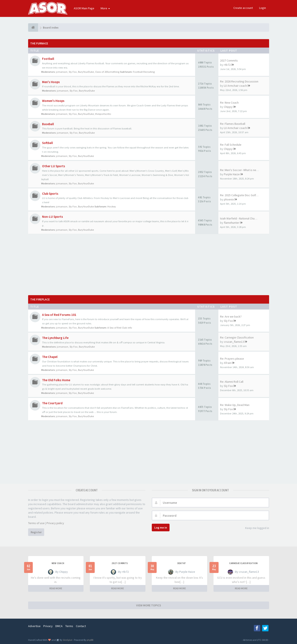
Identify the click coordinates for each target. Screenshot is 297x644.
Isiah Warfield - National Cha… (239, 218)
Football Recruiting (144, 72)
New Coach (58, 563)
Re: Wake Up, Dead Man (235, 405)
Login (263, 8)
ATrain (228, 363)
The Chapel (50, 357)
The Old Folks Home (56, 380)
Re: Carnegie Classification (237, 337)
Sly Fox (73, 72)
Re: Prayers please (232, 359)
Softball (47, 143)
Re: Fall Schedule (231, 145)
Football (48, 59)
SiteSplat (67, 640)
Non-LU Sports (53, 217)
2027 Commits (229, 60)
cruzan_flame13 (234, 342)
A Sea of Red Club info (120, 328)
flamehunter (232, 223)
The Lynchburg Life (55, 338)
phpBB (90, 640)
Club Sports (50, 194)
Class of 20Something (107, 72)
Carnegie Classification (243, 563)
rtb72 (227, 65)
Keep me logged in (255, 528)
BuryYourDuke (86, 72)
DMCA (59, 626)
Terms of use (36, 523)
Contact (81, 626)
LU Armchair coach (235, 86)
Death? (181, 563)
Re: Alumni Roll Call (232, 382)
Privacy (48, 626)
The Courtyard (52, 403)
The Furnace (39, 43)
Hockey (112, 206)
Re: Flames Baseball (233, 124)
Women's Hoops (53, 101)
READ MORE (56, 588)
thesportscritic (103, 114)
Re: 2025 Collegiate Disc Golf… (239, 195)
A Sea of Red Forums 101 (59, 315)
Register (36, 532)
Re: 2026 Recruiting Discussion (239, 81)
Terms (69, 626)
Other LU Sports (54, 166)
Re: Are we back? (231, 317)
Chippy (228, 107)
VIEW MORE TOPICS (149, 605)
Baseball (48, 124)
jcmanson (62, 72)
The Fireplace (40, 299)
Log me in (161, 528)
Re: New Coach (229, 103)
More (105, 8)
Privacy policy (55, 523)
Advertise (34, 626)
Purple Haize (232, 174)
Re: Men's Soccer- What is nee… (240, 170)
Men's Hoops (51, 82)
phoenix (229, 199)
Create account (243, 8)
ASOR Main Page (84, 8)
